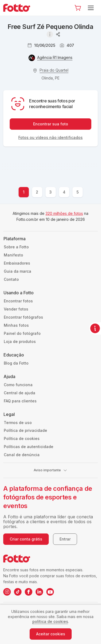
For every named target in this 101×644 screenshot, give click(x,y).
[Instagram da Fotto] (7, 592)
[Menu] (92, 8)
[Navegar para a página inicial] (19, 8)
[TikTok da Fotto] (18, 592)
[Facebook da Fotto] (29, 592)
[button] (78, 8)
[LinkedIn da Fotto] (39, 592)
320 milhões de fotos (64, 213)
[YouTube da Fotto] (50, 592)
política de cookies (50, 621)
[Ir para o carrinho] (78, 8)
